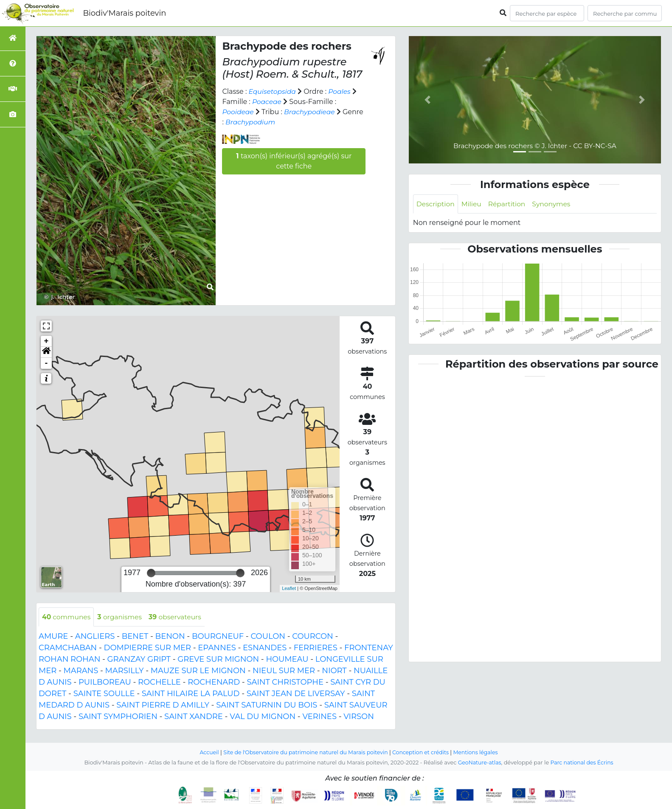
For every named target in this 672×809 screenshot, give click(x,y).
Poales (341, 91)
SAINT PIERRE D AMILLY (163, 705)
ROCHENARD (214, 683)
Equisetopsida (273, 91)
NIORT (334, 671)
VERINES (319, 717)
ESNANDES (265, 648)
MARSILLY (125, 671)
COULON (268, 637)
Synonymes (555, 204)
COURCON (312, 637)
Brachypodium (274, 122)
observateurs (179, 617)
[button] (46, 352)
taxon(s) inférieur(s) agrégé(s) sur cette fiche (294, 161)
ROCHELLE (159, 683)
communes (67, 617)
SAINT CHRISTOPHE (285, 683)
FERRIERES (316, 648)
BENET (135, 637)
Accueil (205, 752)
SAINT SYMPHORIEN (118, 717)
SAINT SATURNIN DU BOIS (267, 705)
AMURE (53, 637)
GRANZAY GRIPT (139, 660)
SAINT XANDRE (194, 717)
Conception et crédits (423, 752)
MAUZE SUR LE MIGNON (198, 671)
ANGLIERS (95, 637)
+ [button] (46, 341)
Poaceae (267, 102)
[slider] (151, 573)
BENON (170, 637)
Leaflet (289, 588)
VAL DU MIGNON (263, 717)
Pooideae (238, 112)
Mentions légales (479, 752)
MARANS (81, 671)
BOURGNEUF (218, 637)
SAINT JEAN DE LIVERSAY (296, 694)
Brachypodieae (311, 112)
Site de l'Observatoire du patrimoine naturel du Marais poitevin (304, 752)
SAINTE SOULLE (104, 694)
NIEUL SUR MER (284, 671)
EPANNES (217, 648)
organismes (122, 617)
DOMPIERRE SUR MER (148, 648)
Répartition (509, 204)
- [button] (46, 363)
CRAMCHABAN (68, 648)
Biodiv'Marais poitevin (124, 13)
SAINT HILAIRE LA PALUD (191, 694)
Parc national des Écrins (583, 763)
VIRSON (359, 717)
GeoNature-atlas (479, 763)
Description (436, 204)
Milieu (473, 204)
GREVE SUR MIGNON (218, 660)
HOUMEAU (287, 660)
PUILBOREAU (105, 683)
